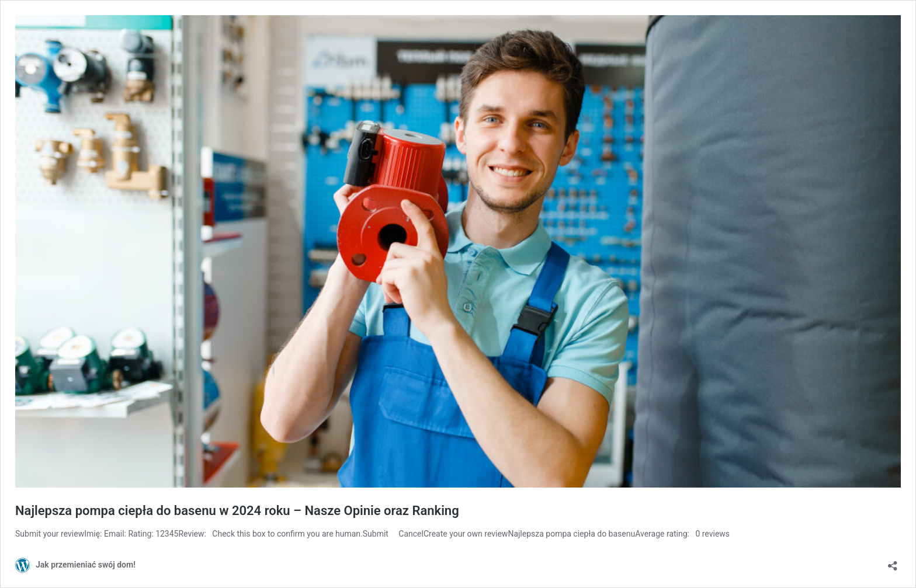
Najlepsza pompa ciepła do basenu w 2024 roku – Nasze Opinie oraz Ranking (237, 511)
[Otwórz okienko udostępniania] (893, 562)
